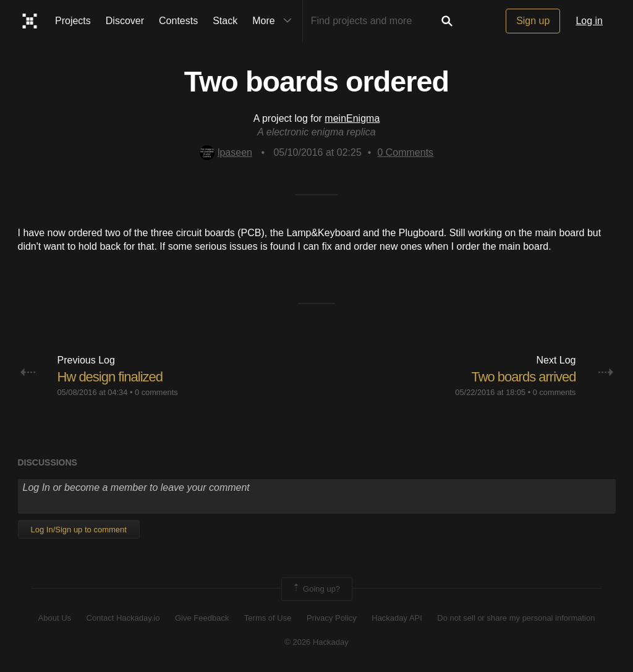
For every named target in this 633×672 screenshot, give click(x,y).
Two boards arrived (523, 377)
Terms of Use (268, 618)
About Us (55, 618)
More (274, 21)
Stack (225, 21)
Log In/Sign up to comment (79, 530)
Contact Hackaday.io (123, 618)
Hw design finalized (110, 377)
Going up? (316, 589)
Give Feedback (202, 618)
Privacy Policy (332, 618)
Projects (73, 21)
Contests (178, 21)
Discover (125, 21)
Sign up (533, 21)
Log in (589, 21)
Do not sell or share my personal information (516, 618)
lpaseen (226, 152)
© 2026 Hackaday (316, 642)
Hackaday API (397, 618)
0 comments (156, 392)
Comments (405, 152)
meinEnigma (352, 118)
